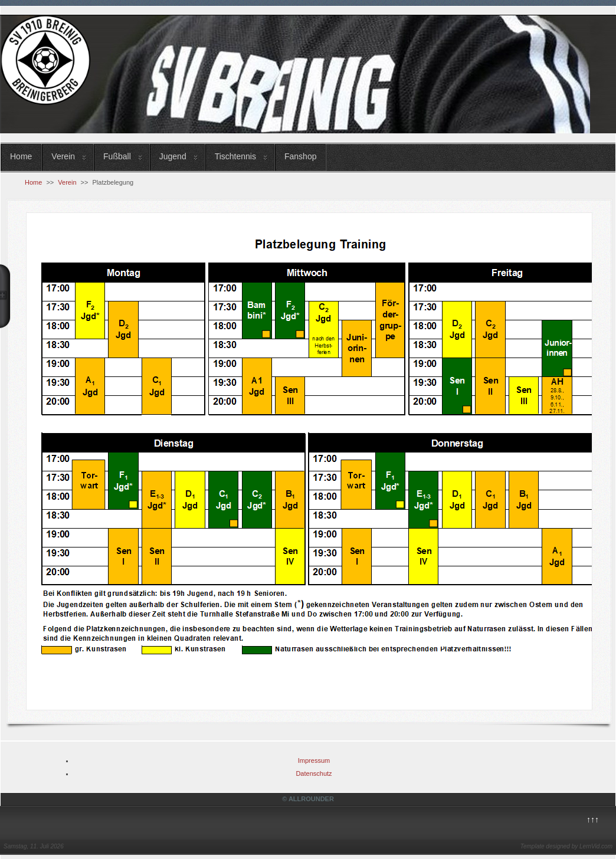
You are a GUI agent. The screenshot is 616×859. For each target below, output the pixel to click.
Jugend (173, 156)
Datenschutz (314, 773)
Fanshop (300, 156)
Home (21, 156)
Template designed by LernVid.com (566, 846)
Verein (63, 156)
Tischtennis (235, 156)
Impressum (314, 760)
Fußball (117, 156)
